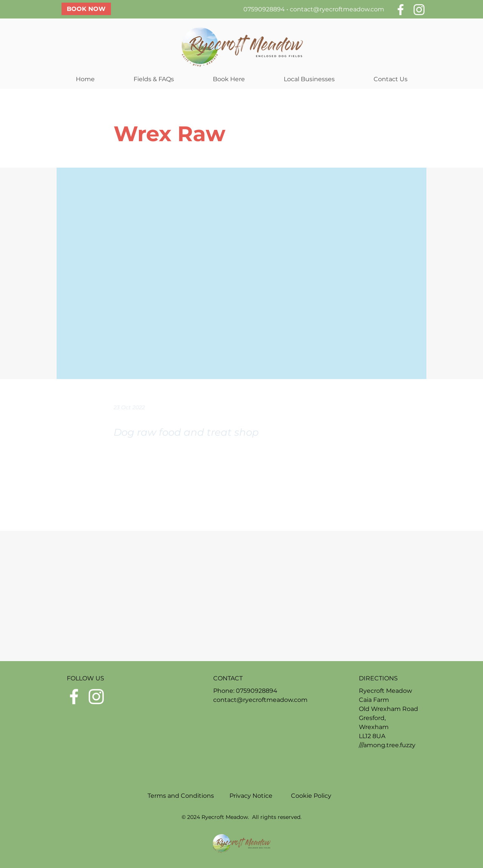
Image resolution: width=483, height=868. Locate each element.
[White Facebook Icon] (401, 10)
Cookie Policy (311, 796)
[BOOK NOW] (86, 9)
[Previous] (138, 503)
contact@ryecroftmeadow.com (337, 9)
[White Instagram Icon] (419, 10)
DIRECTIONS (378, 678)
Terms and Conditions (182, 796)
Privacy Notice (251, 796)
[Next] (351, 503)
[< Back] (138, 109)
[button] (154, 79)
